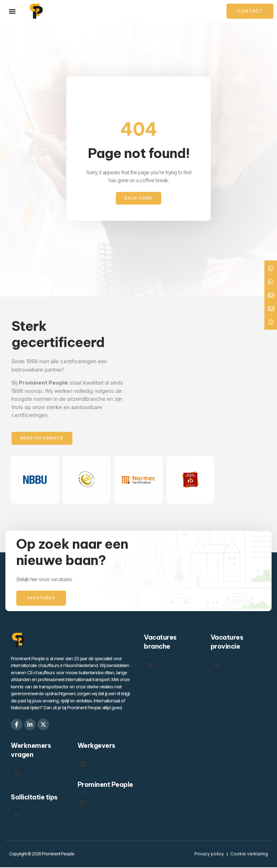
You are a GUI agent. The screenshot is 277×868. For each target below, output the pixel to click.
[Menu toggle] (12, 11)
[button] (150, 665)
